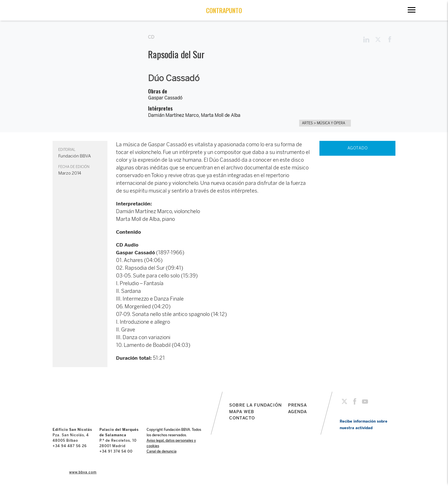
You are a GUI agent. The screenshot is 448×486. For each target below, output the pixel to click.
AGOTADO (358, 148)
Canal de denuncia (162, 451)
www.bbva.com (83, 472)
